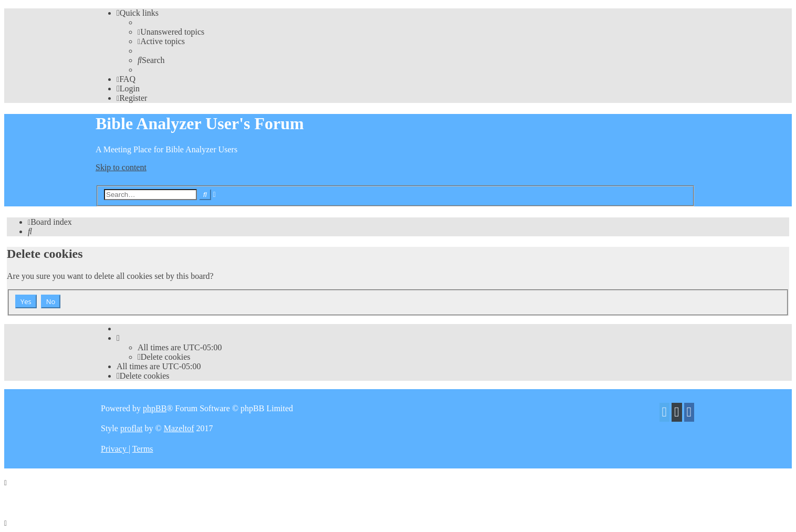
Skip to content (121, 167)
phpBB (155, 408)
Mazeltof (179, 428)
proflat (132, 428)
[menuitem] (171, 32)
